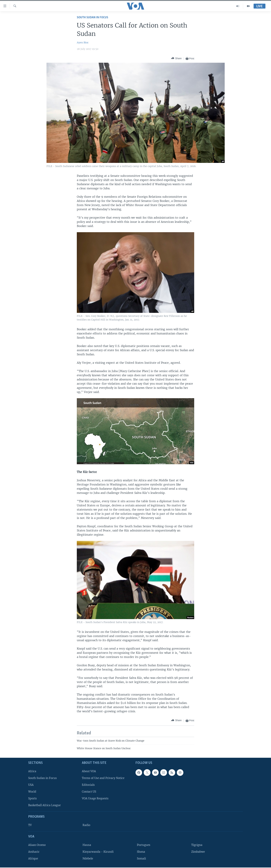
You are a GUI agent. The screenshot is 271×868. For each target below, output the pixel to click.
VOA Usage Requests (95, 799)
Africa (32, 771)
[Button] (176, 58)
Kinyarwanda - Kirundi (98, 852)
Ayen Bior (83, 43)
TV (30, 825)
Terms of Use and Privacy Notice (103, 778)
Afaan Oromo (37, 845)
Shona (141, 852)
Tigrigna (197, 845)
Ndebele (88, 859)
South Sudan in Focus (42, 778)
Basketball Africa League (44, 805)
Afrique (33, 859)
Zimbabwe (198, 852)
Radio (86, 825)
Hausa (87, 845)
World (32, 792)
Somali (141, 859)
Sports (32, 799)
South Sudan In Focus (92, 18)
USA (31, 785)
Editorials (88, 785)
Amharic (34, 852)
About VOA (89, 771)
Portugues (144, 845)
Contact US (89, 792)
